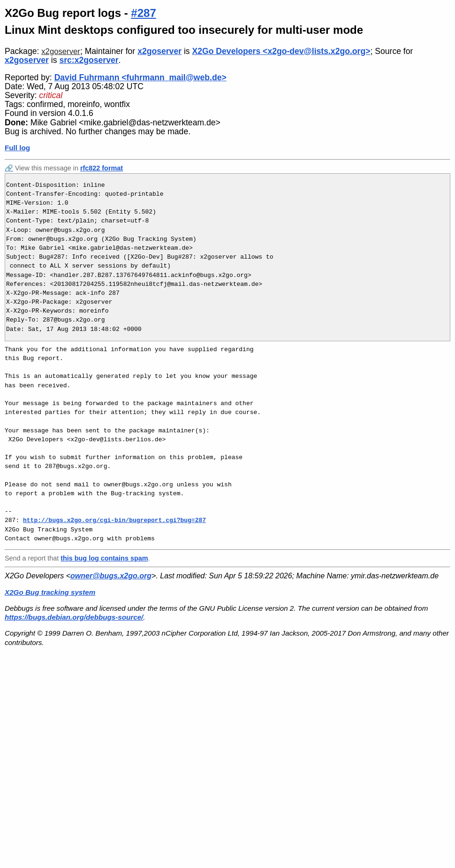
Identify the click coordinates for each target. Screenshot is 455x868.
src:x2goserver (89, 60)
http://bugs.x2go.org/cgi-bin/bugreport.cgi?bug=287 (114, 520)
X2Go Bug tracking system (50, 592)
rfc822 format (102, 168)
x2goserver (61, 51)
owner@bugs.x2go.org (111, 576)
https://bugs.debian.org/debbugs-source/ (74, 617)
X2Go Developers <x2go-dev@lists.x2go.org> (281, 51)
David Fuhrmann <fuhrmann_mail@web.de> (140, 77)
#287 (143, 13)
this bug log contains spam (104, 558)
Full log (17, 148)
